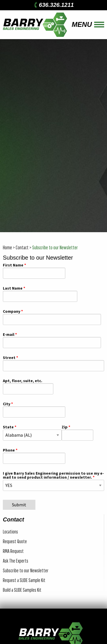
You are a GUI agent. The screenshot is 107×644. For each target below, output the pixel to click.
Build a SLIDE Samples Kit (22, 590)
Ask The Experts (16, 561)
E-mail (9, 335)
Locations (10, 532)
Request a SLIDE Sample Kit (24, 580)
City (7, 404)
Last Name (13, 288)
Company (12, 312)
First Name (13, 265)
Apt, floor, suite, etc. (23, 381)
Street (9, 358)
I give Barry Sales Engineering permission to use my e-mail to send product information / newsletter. (53, 476)
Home (7, 247)
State (8, 427)
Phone (9, 450)
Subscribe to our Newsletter (55, 247)
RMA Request (13, 551)
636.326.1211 (53, 5)
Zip (65, 427)
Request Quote (15, 541)
